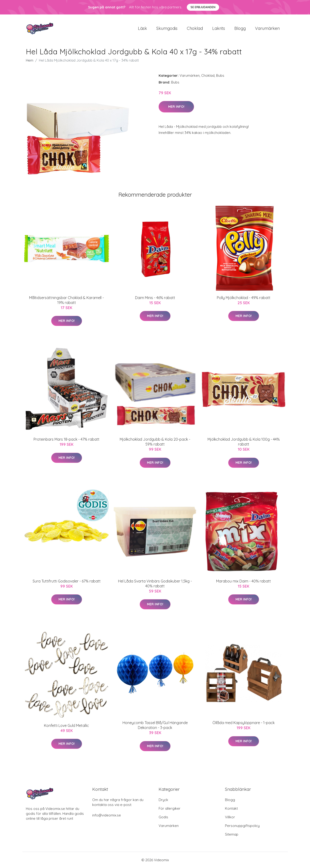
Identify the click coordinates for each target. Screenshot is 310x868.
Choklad (195, 28)
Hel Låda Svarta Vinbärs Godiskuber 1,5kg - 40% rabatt (155, 584)
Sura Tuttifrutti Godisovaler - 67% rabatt (67, 581)
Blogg (240, 28)
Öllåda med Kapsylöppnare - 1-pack (244, 723)
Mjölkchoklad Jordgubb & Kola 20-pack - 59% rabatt (155, 442)
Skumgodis (167, 28)
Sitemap (232, 834)
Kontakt (231, 808)
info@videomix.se (107, 815)
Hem (30, 60)
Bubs (220, 75)
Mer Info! (176, 107)
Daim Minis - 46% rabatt (155, 298)
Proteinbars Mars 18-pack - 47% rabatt (66, 439)
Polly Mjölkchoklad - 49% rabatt (244, 298)
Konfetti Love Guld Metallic (66, 725)
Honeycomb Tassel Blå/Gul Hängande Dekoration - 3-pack (155, 725)
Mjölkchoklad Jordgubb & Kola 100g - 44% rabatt (244, 442)
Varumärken (267, 28)
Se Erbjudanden (203, 7)
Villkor (230, 817)
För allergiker (170, 808)
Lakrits (219, 28)
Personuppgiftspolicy (242, 826)
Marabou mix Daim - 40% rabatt (244, 581)
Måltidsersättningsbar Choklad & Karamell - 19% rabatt (66, 300)
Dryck (163, 800)
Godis (163, 817)
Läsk (142, 28)
